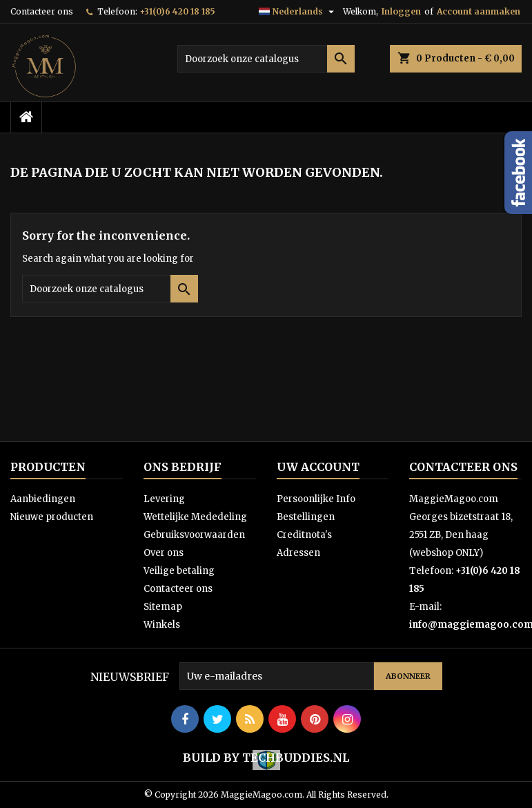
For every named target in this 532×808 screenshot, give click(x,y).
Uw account (318, 467)
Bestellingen (306, 517)
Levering (164, 499)
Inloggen (401, 11)
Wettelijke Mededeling (195, 517)
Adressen (298, 553)
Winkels (162, 625)
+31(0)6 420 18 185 (177, 11)
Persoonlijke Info (316, 499)
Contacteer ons (42, 11)
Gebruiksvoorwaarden (194, 535)
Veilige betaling (179, 571)
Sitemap (163, 607)
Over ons (164, 553)
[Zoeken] (266, 59)
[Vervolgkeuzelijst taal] (298, 12)
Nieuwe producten (52, 517)
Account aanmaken (479, 11)
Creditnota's (304, 535)
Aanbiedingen (43, 499)
